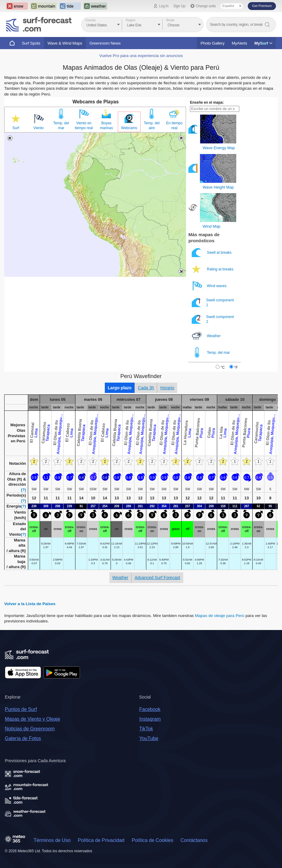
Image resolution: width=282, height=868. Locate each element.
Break (170, 20)
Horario (167, 388)
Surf (16, 128)
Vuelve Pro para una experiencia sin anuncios (141, 56)
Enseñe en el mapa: (207, 102)
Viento (38, 128)
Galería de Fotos (23, 738)
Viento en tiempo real (84, 126)
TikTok (146, 729)
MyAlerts (239, 43)
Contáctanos (194, 840)
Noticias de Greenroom (30, 729)
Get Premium (262, 6)
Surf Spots (31, 43)
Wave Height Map (218, 187)
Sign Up (179, 6)
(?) (23, 490)
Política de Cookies (153, 840)
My (263, 43)
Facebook (150, 709)
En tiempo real (174, 126)
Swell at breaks (212, 252)
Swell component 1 (213, 302)
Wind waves (210, 286)
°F (236, 367)
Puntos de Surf (21, 709)
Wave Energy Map (219, 148)
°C (222, 367)
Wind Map (212, 226)
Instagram (150, 719)
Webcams (129, 128)
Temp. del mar (61, 126)
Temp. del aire (152, 126)
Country (90, 20)
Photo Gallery (212, 43)
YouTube (149, 738)
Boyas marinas (106, 126)
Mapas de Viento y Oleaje (33, 719)
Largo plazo (120, 388)
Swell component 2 (213, 319)
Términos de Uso (52, 840)
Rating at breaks (213, 269)
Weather (207, 336)
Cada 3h (146, 388)
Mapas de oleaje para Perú (219, 616)
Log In (164, 6)
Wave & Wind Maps (65, 43)
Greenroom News (105, 43)
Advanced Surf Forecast (157, 578)
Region (131, 20)
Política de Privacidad (101, 840)
